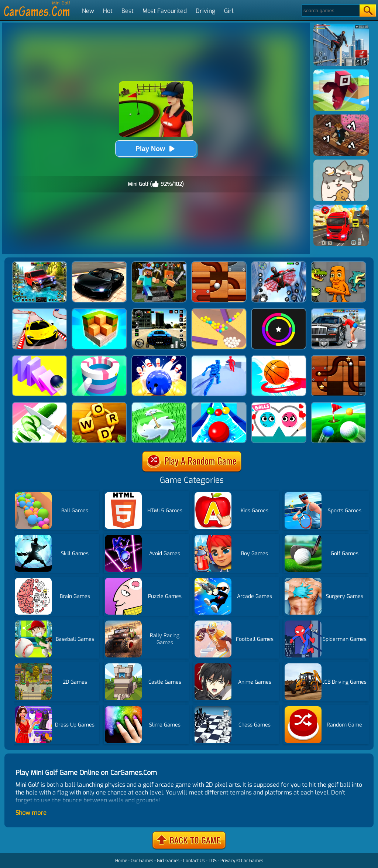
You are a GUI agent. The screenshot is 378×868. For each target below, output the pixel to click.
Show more (31, 813)
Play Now (156, 149)
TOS (213, 861)
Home (121, 861)
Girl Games (168, 861)
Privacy (228, 861)
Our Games (142, 861)
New (88, 11)
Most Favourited (165, 11)
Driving (205, 11)
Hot (108, 11)
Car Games (252, 861)
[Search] (330, 11)
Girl (229, 11)
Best (128, 11)
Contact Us (194, 861)
